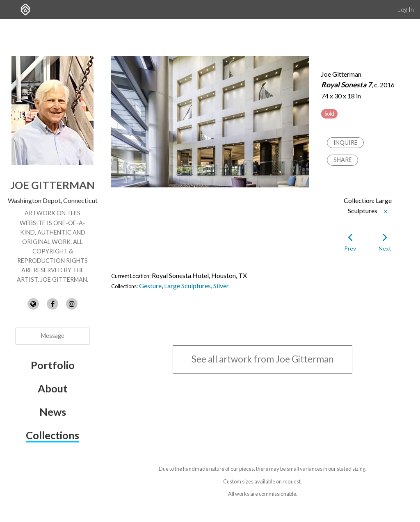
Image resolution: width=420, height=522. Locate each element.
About (53, 388)
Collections (52, 435)
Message (53, 336)
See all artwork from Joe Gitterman (262, 359)
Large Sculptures (187, 286)
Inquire (346, 142)
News (53, 412)
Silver (221, 286)
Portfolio (53, 365)
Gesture (150, 286)
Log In (405, 9)
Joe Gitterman (52, 185)
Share (343, 160)
